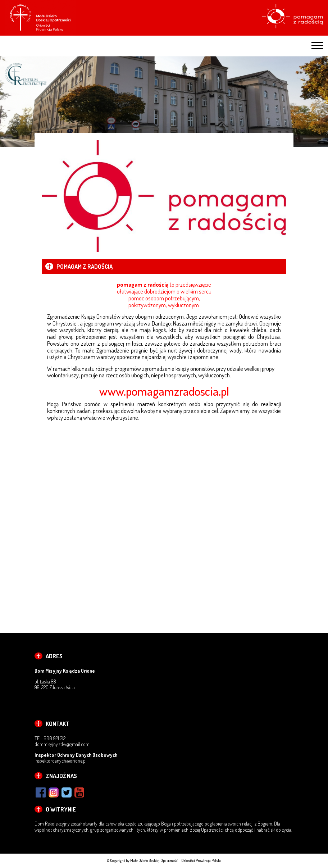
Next (321, 102)
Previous (7, 102)
